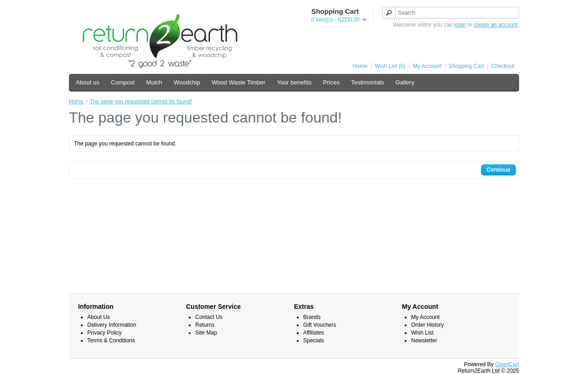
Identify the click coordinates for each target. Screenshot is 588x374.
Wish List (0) (390, 66)
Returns (205, 325)
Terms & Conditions (111, 341)
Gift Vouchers (320, 325)
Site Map (206, 333)
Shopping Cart (466, 66)
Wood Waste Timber (239, 82)
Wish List (422, 333)
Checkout (503, 66)
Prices (331, 82)
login (460, 25)
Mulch (154, 82)
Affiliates (314, 333)
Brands (312, 317)
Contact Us (209, 317)
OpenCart (507, 364)
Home (360, 66)
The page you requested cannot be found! (141, 101)
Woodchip (187, 82)
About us (88, 82)
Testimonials (367, 82)
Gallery (405, 82)
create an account (495, 25)
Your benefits (294, 82)
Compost (123, 82)
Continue (498, 170)
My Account (427, 66)
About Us (99, 317)
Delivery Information (112, 325)
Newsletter (424, 341)
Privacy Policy (105, 333)
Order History (427, 325)
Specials (314, 341)
